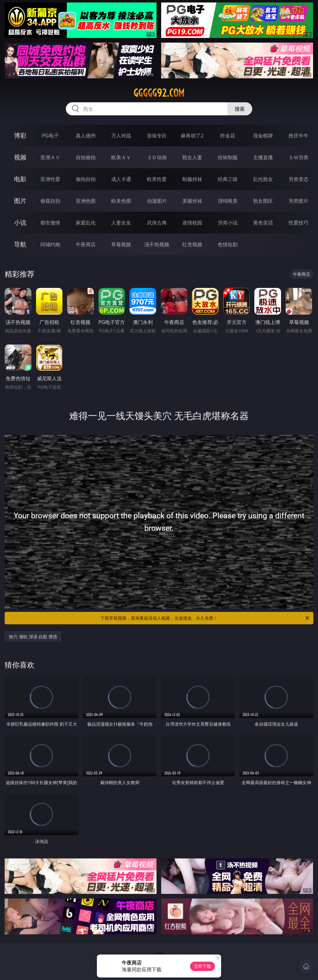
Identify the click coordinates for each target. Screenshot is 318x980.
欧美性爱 (157, 179)
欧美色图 (121, 201)
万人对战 (121, 136)
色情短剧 (228, 244)
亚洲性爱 (50, 179)
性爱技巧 (298, 223)
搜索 (240, 109)
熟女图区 (263, 201)
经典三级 (228, 179)
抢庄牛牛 (298, 136)
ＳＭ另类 (298, 157)
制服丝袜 (192, 179)
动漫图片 (157, 201)
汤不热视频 (157, 244)
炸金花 (228, 136)
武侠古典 (157, 223)
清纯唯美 (228, 201)
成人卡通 (121, 179)
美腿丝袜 (192, 201)
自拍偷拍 (86, 157)
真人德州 (86, 136)
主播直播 (263, 157)
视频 (20, 157)
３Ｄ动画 (157, 157)
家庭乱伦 (86, 223)
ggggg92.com (159, 93)
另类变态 (298, 179)
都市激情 (50, 223)
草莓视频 (121, 244)
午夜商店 (86, 244)
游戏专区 (157, 136)
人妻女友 (121, 223)
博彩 (20, 135)
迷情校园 (192, 223)
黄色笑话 (263, 223)
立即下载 (202, 966)
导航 (20, 244)
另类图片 (298, 201)
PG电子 (50, 136)
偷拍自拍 (86, 179)
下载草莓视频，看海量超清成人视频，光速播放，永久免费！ (205, 618)
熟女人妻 (192, 157)
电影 (20, 179)
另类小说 (228, 223)
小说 (20, 222)
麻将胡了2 (192, 136)
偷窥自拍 (50, 201)
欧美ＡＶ (121, 157)
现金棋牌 (263, 136)
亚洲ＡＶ (50, 157)
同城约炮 (50, 244)
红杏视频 (192, 244)
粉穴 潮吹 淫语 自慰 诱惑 (33, 637)
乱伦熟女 (263, 179)
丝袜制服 (228, 157)
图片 (20, 201)
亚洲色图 (86, 201)
